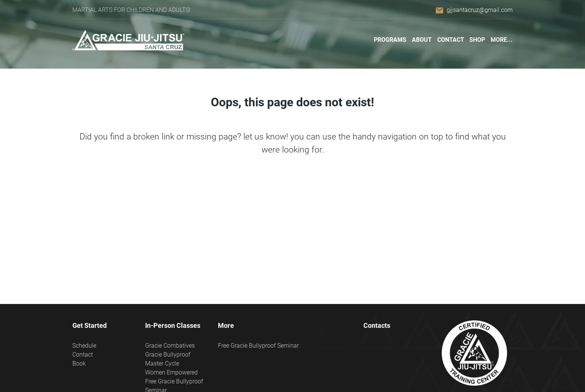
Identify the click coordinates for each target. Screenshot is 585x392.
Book (79, 363)
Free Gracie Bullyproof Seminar (258, 346)
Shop (477, 40)
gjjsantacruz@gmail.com (480, 10)
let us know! (266, 137)
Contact (451, 40)
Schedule (84, 346)
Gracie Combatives (170, 346)
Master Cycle (162, 363)
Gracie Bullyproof (168, 355)
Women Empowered (171, 372)
